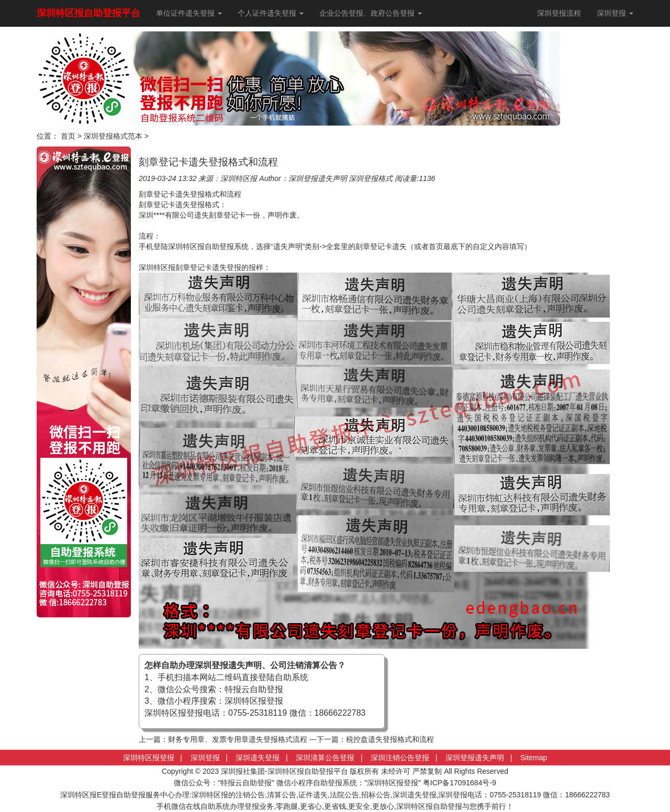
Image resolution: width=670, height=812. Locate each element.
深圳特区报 (239, 178)
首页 (68, 136)
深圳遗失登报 (258, 758)
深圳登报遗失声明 (318, 178)
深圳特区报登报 (149, 758)
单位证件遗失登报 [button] (189, 13)
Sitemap (534, 758)
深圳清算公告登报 (325, 758)
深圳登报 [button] (615, 13)
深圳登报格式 (371, 178)
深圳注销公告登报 (400, 758)
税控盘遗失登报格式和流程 (390, 739)
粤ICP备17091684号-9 (460, 783)
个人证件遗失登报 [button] (271, 13)
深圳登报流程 (559, 13)
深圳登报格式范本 (113, 136)
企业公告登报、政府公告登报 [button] (371, 13)
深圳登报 (205, 758)
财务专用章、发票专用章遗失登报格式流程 (238, 739)
